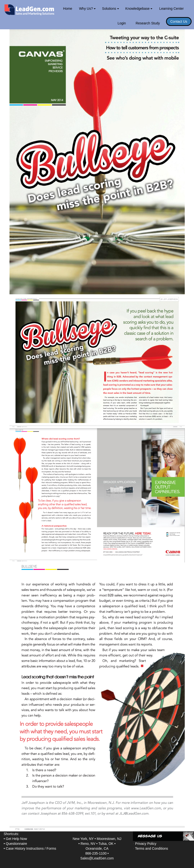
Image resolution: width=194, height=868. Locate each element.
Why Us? (88, 9)
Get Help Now (16, 839)
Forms (51, 848)
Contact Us (179, 21)
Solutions (110, 9)
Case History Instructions (25, 848)
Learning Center (171, 9)
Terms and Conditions (152, 848)
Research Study (148, 23)
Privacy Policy (146, 844)
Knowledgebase (139, 9)
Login (122, 23)
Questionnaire (16, 844)
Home (68, 9)
